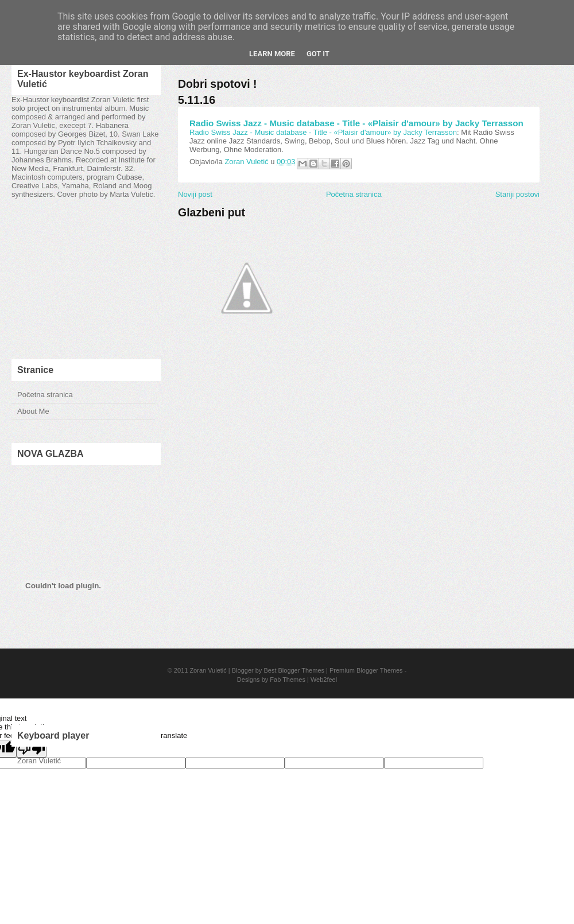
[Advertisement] (86, 279)
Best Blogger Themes (294, 670)
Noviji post (195, 194)
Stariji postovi (517, 194)
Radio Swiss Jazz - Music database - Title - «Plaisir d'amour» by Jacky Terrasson (356, 123)
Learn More (272, 54)
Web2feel (324, 680)
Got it (318, 54)
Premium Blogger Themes (366, 670)
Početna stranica (45, 395)
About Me (33, 411)
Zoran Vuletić (208, 670)
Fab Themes (288, 680)
